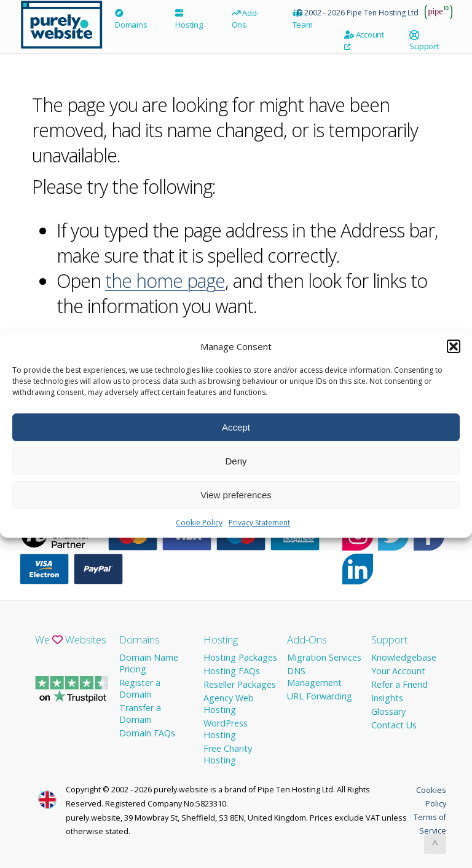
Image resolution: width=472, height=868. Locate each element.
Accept (236, 434)
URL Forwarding (320, 696)
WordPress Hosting (226, 729)
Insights (387, 698)
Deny (236, 468)
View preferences (236, 502)
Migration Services (324, 657)
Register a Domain (140, 688)
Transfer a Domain (140, 714)
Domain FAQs (147, 733)
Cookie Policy (199, 529)
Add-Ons (246, 19)
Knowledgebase (404, 657)
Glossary (388, 711)
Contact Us (394, 725)
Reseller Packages (240, 684)
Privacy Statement (259, 529)
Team (303, 20)
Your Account (398, 671)
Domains (131, 20)
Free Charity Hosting (228, 754)
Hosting (189, 20)
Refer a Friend (399, 684)
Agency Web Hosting (229, 704)
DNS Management (314, 677)
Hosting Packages (240, 657)
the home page (165, 281)
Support (424, 44)
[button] (454, 353)
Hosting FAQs (232, 671)
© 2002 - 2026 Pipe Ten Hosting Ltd (357, 13)
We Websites (71, 639)
